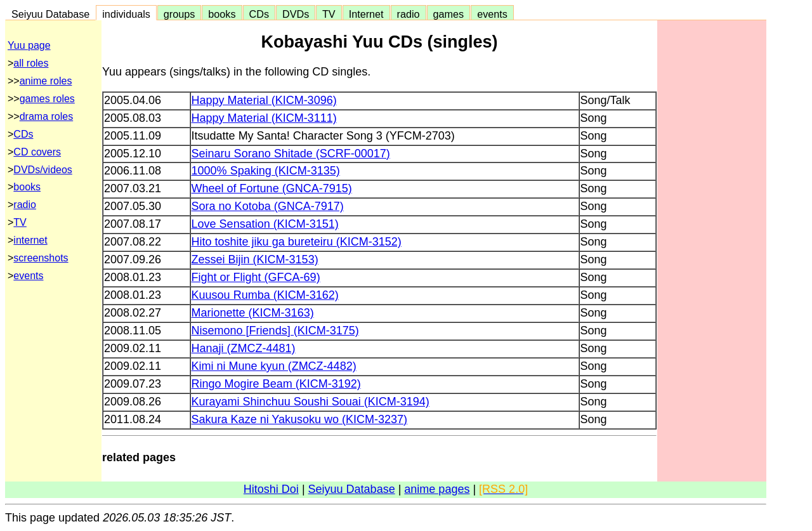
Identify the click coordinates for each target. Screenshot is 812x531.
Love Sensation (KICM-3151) (265, 224)
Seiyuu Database (50, 14)
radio (409, 14)
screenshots (41, 258)
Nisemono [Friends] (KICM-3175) (275, 331)
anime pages (437, 489)
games (449, 14)
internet (30, 240)
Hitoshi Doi (271, 489)
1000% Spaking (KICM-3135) (266, 171)
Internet (366, 14)
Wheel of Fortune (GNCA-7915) (272, 188)
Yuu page (29, 45)
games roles (47, 99)
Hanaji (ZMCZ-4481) (244, 348)
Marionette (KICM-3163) (253, 313)
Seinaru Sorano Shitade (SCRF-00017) (291, 154)
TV (329, 14)
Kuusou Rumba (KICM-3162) (265, 295)
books (222, 14)
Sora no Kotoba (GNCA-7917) (268, 206)
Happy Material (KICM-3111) (264, 118)
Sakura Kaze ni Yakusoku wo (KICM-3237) (300, 419)
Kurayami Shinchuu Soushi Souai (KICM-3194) (311, 402)
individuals (126, 14)
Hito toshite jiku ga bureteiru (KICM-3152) (297, 242)
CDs (259, 14)
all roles (31, 63)
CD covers (37, 152)
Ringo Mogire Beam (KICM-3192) (276, 384)
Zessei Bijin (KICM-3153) (255, 259)
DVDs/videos (43, 170)
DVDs (296, 14)
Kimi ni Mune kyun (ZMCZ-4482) (274, 366)
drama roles (46, 116)
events (492, 14)
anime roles (46, 81)
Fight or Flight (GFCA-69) (256, 277)
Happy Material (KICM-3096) (264, 100)
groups (180, 14)
